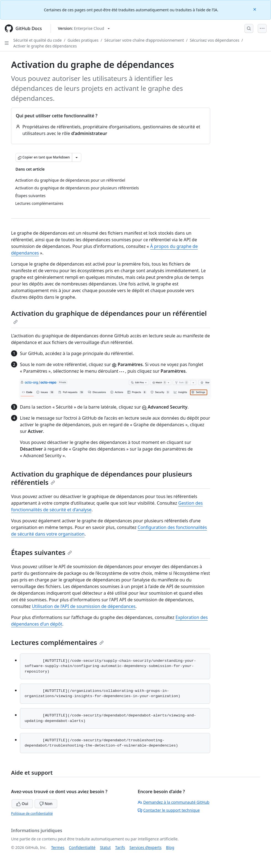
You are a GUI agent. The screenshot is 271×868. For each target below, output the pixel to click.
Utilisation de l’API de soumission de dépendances (84, 606)
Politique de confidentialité (32, 813)
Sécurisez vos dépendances (214, 40)
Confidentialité (82, 847)
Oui (22, 804)
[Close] (255, 9)
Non (46, 804)
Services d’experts (145, 847)
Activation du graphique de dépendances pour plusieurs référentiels (102, 478)
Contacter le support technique (169, 810)
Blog (170, 847)
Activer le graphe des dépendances (45, 46)
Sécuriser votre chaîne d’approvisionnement (144, 40)
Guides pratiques (83, 40)
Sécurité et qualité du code (37, 40)
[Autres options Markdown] (77, 157)
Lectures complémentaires (57, 642)
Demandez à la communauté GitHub (174, 802)
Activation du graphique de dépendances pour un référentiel (109, 316)
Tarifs (120, 847)
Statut (105, 847)
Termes (58, 847)
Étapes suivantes (41, 552)
